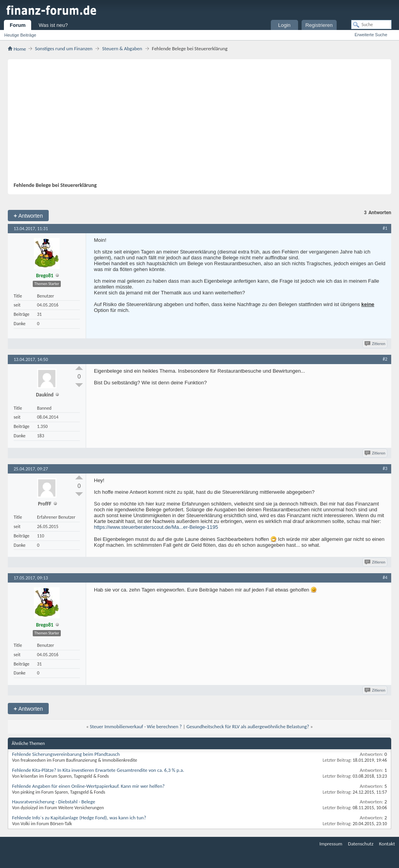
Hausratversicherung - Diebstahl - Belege (54, 802)
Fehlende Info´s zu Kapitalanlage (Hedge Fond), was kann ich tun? (79, 818)
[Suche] (371, 25)
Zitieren (375, 344)
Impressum (331, 844)
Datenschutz (361, 844)
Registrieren (319, 25)
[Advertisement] (196, 123)
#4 (385, 577)
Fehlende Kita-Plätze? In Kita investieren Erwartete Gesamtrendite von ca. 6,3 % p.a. (98, 770)
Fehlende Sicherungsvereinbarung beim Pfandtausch (66, 754)
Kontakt (387, 844)
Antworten (28, 216)
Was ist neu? (53, 25)
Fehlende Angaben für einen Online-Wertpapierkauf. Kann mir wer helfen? (88, 786)
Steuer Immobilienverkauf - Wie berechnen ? (136, 726)
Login (284, 25)
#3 (385, 468)
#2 (385, 359)
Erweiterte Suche (371, 35)
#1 (385, 228)
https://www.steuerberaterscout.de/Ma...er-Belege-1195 (156, 527)
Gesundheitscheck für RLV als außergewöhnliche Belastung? (248, 726)
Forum (18, 25)
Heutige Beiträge (20, 35)
